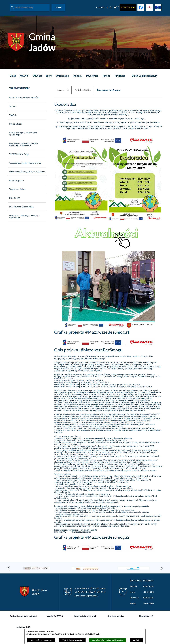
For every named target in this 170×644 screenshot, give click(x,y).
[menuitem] (13, 76)
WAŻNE (12, 119)
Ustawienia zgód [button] (147, 628)
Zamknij (136, 640)
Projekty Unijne (83, 90)
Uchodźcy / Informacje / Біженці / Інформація (24, 220)
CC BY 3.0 (58, 628)
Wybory (12, 110)
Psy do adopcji (15, 128)
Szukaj (58, 7)
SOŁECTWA (14, 202)
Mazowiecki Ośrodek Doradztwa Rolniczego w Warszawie (23, 148)
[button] (108, 140)
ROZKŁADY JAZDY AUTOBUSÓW (24, 101)
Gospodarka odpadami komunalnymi (24, 167)
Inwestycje (63, 90)
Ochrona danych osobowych (41, 640)
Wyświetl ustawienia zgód (72, 640)
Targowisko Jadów (17, 193)
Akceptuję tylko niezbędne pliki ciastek (108, 640)
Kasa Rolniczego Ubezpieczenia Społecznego (22, 138)
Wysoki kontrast (128, 7)
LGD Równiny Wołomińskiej (21, 211)
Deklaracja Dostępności (85, 628)
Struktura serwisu (116, 628)
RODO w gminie (16, 184)
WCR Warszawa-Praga (18, 158)
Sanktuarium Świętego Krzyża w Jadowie (26, 176)
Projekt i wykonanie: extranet (23, 628)
